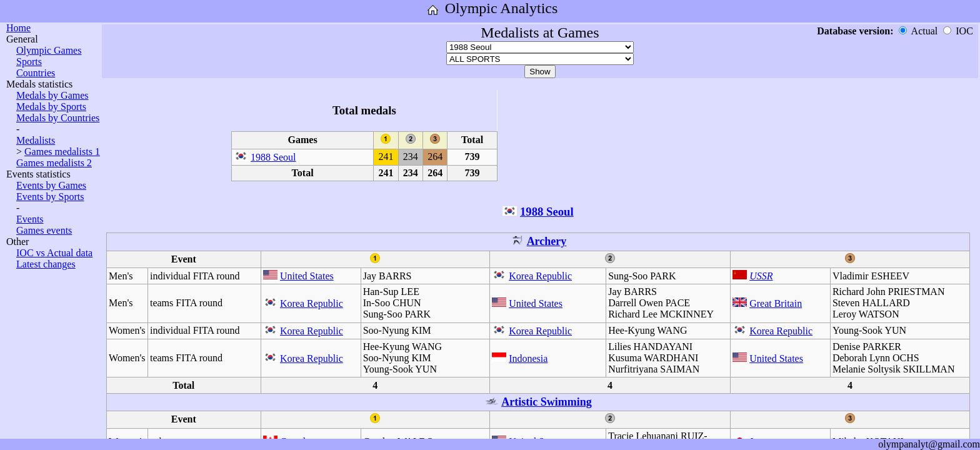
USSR (761, 276)
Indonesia (528, 358)
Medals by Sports (51, 107)
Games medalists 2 (54, 163)
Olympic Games (49, 50)
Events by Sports (50, 197)
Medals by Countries (58, 118)
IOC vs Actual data (54, 253)
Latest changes (46, 264)
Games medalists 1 (62, 152)
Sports (29, 62)
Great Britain (776, 303)
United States (307, 276)
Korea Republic (540, 276)
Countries (36, 73)
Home (18, 28)
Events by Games (51, 185)
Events (30, 219)
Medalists (36, 140)
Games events (44, 230)
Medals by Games (52, 95)
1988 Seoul (273, 157)
